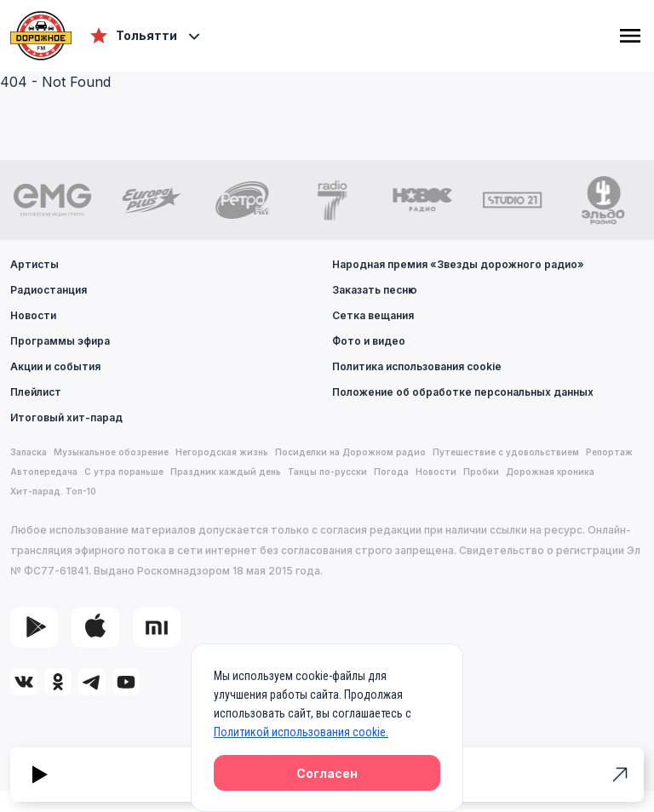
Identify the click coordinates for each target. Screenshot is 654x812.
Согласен (327, 773)
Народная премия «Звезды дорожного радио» (458, 264)
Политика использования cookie (417, 366)
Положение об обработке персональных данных (463, 392)
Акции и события (55, 366)
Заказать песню (375, 290)
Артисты (34, 264)
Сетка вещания (373, 315)
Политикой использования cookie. (301, 732)
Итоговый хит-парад (66, 417)
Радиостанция (49, 290)
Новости (33, 315)
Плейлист (36, 392)
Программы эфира (60, 341)
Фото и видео (369, 341)
